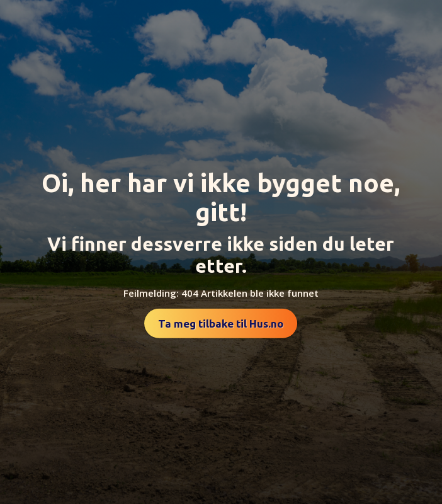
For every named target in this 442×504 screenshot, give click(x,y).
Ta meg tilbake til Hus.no (221, 324)
